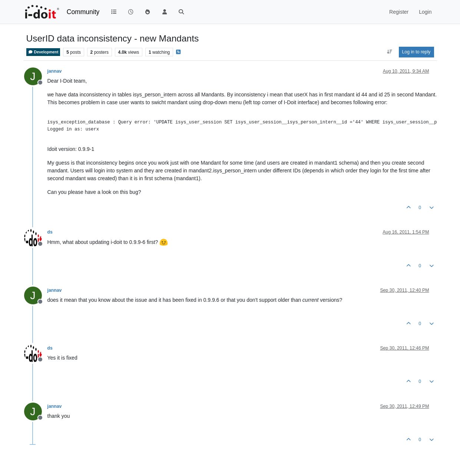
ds (50, 232)
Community (83, 12)
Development (43, 52)
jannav (55, 71)
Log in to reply (416, 52)
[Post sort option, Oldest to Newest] (389, 52)
